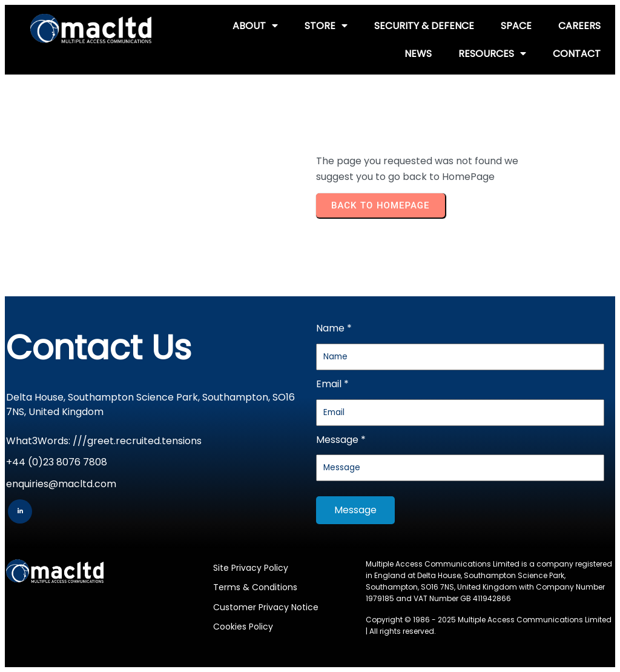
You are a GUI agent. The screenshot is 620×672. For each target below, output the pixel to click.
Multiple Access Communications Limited (535, 620)
